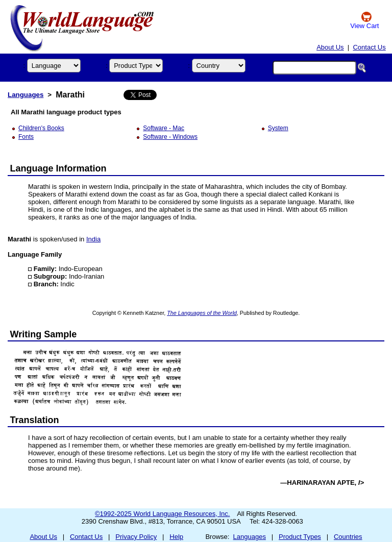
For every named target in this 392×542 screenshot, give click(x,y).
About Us (330, 47)
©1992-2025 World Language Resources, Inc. (162, 514)
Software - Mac (164, 128)
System (278, 128)
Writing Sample (44, 334)
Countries (348, 537)
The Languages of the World (202, 313)
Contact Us (369, 47)
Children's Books (41, 128)
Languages (26, 95)
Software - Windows (170, 137)
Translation (35, 420)
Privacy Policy (136, 537)
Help (176, 537)
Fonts (26, 137)
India (93, 239)
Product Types (300, 537)
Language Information (58, 168)
